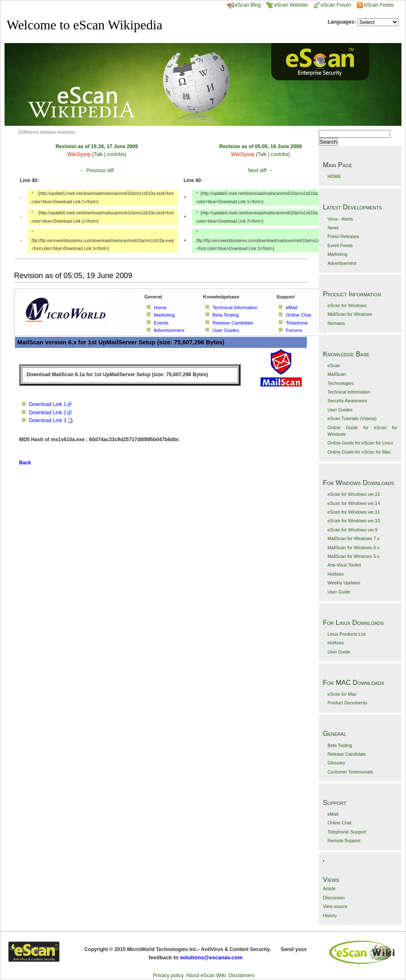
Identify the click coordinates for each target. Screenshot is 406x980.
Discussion (334, 898)
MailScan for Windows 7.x (353, 538)
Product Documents (347, 703)
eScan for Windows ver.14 (354, 503)
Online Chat (339, 823)
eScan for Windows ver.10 (354, 521)
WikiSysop (79, 154)
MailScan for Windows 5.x (353, 556)
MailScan (337, 374)
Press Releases (343, 236)
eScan (334, 365)
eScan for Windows (347, 305)
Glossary (336, 763)
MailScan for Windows (350, 314)
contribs (116, 154)
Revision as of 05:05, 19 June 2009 (260, 147)
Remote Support (344, 841)
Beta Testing (340, 745)
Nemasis (336, 323)
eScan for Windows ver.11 (354, 512)
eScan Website (287, 5)
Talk (98, 154)
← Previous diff (97, 171)
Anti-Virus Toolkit (344, 565)
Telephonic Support (347, 832)
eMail (333, 814)
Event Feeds (340, 245)
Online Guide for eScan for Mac (359, 452)
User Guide (339, 592)
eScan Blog (244, 5)
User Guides (340, 410)
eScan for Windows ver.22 (354, 494)
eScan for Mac (342, 694)
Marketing (337, 254)
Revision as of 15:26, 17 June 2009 (97, 147)
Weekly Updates (344, 583)
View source (335, 906)
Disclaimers (242, 975)
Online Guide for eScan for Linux (360, 443)
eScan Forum (332, 5)
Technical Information (349, 392)
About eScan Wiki (206, 975)
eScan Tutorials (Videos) (352, 418)
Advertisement (342, 263)
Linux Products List (346, 634)
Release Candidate (347, 754)
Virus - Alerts (340, 219)
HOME (334, 176)
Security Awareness (347, 401)
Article (329, 889)
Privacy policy (168, 975)
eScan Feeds (379, 5)
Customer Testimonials (350, 772)
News (333, 228)
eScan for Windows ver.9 (352, 530)
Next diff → (260, 171)
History (330, 915)
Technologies (341, 383)
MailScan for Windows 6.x (353, 548)
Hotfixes (336, 574)
